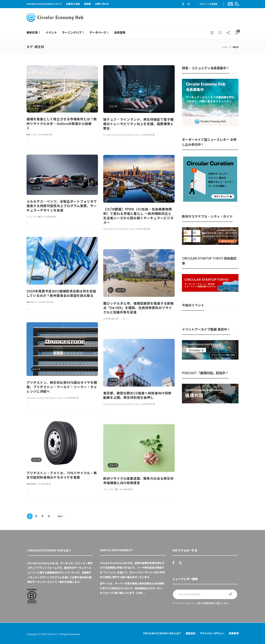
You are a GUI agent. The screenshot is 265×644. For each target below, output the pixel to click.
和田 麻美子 (32, 484)
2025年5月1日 (126, 489)
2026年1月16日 (148, 135)
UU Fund (110, 572)
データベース (98, 33)
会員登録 (120, 33)
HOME (225, 47)
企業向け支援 (73, 4)
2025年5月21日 (148, 404)
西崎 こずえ (32, 135)
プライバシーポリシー (212, 633)
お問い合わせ (102, 4)
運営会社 (191, 633)
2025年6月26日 (111, 319)
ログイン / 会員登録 (209, 4)
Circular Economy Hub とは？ (162, 633)
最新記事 (32, 33)
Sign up (230, 594)
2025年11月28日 (143, 229)
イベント (51, 33)
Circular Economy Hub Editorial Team (122, 135)
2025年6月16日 (71, 398)
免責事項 (234, 633)
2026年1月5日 (49, 217)
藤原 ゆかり (32, 302)
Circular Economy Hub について (44, 4)
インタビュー (38, 106)
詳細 (139, 593)
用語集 (87, 4)
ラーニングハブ (72, 33)
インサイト (37, 278)
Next (60, 516)
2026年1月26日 (45, 135)
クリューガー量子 (34, 217)
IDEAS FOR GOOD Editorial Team (119, 229)
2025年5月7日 (44, 484)
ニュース (113, 106)
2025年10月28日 (45, 302)
